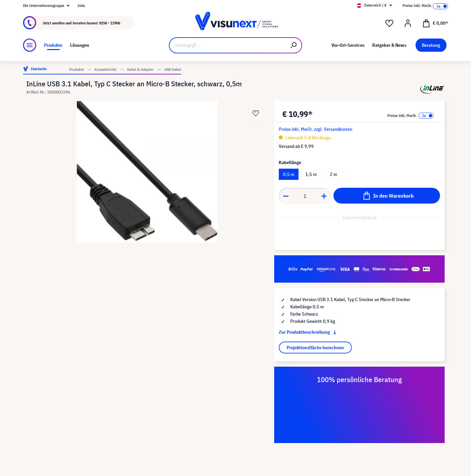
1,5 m (311, 174)
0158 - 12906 (110, 23)
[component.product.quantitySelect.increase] (324, 196)
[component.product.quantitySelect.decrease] (286, 196)
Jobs (81, 5)
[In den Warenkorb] (387, 196)
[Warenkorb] (435, 23)
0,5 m (289, 174)
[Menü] (30, 45)
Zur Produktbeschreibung (309, 332)
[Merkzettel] (389, 23)
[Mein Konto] (408, 23)
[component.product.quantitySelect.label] (305, 196)
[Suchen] (294, 45)
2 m (333, 174)
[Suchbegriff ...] (227, 45)
